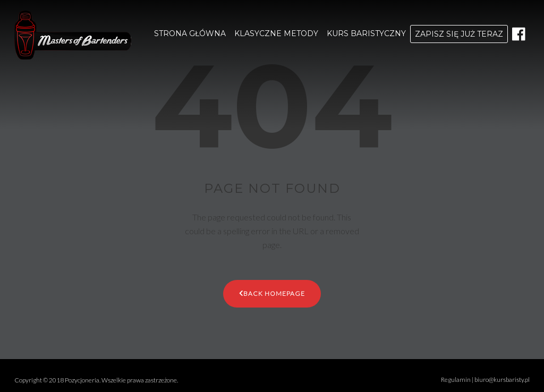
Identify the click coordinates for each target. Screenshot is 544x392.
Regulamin (456, 380)
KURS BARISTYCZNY (366, 33)
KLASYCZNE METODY (276, 33)
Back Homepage (272, 293)
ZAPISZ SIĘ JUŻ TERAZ (459, 34)
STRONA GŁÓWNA (190, 33)
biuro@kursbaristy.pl (502, 380)
